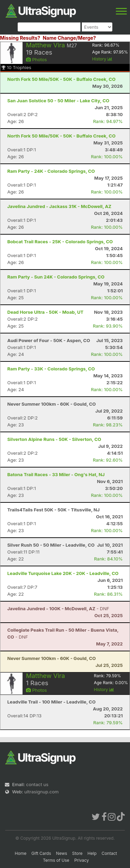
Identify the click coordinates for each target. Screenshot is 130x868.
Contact (109, 853)
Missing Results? (20, 38)
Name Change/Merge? (69, 38)
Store (77, 853)
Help (92, 853)
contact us (37, 784)
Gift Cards (41, 853)
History (102, 59)
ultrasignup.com (41, 792)
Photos (36, 59)
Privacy (81, 860)
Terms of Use (56, 860)
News (62, 853)
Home (21, 853)
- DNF (58, 608)
